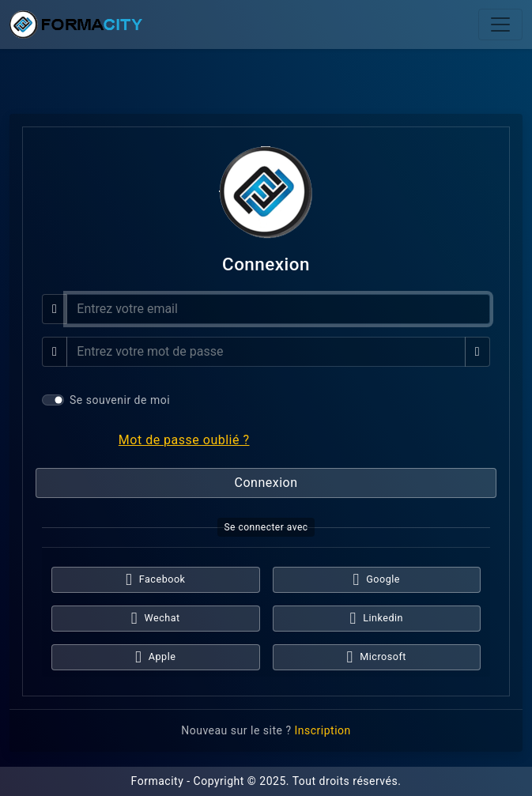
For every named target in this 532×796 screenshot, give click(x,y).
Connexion (266, 483)
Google (377, 580)
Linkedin (376, 619)
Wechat (156, 619)
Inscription (322, 730)
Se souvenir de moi (120, 400)
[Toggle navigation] (500, 25)
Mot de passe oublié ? (184, 440)
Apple (155, 657)
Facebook (155, 580)
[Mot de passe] (266, 352)
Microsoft (377, 657)
